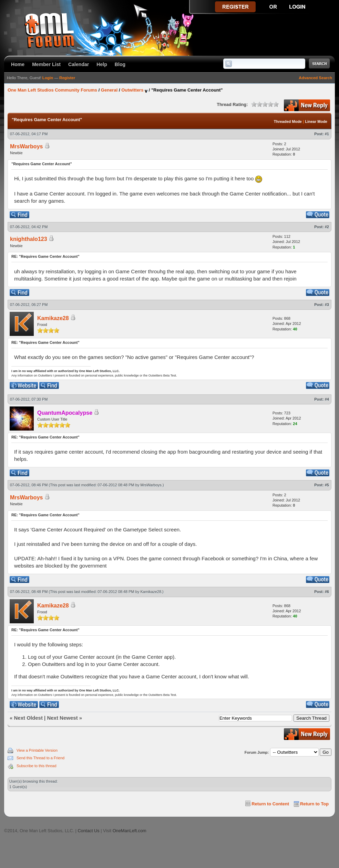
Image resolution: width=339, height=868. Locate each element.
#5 (327, 485)
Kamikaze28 (53, 318)
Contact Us (88, 831)
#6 (327, 592)
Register (67, 78)
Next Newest (62, 718)
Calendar (79, 64)
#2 (327, 227)
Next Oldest (28, 718)
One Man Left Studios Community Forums (52, 90)
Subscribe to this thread (37, 766)
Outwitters (132, 90)
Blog (120, 64)
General (109, 90)
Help (102, 64)
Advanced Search (315, 78)
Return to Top (314, 804)
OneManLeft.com (130, 831)
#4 (327, 399)
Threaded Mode (288, 121)
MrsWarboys (151, 485)
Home (18, 64)
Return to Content (270, 804)
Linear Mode (316, 121)
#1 (327, 134)
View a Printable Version (37, 750)
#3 (327, 305)
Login (48, 78)
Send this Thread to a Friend (40, 758)
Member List (46, 64)
